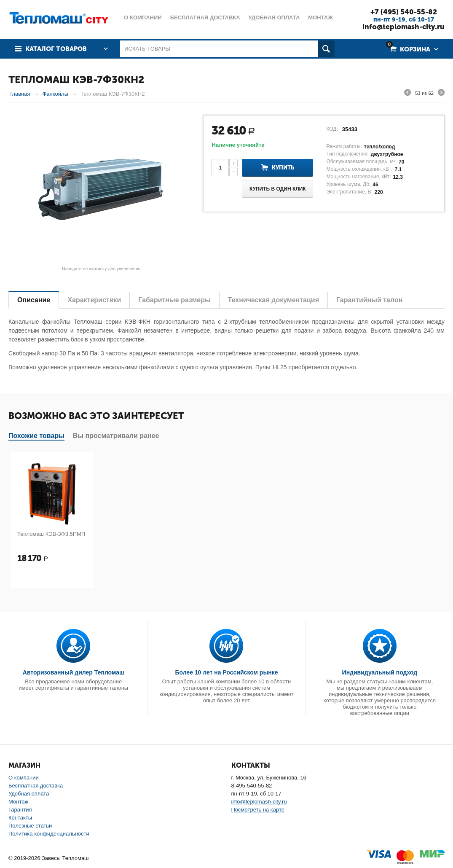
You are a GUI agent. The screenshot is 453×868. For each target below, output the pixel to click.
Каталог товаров (56, 49)
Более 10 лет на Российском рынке (226, 672)
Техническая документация (273, 300)
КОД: (332, 129)
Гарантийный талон (369, 300)
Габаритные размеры (174, 300)
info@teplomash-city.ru (403, 27)
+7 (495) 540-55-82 (404, 12)
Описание (34, 300)
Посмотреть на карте (258, 810)
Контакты (20, 818)
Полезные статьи (30, 826)
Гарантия (20, 810)
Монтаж (18, 802)
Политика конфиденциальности (49, 834)
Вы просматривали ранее (116, 436)
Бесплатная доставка (36, 786)
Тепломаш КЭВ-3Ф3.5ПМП (51, 534)
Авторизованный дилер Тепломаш (74, 672)
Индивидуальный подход (380, 672)
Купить (283, 168)
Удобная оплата (29, 794)
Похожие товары (36, 436)
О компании (24, 778)
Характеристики (94, 300)
